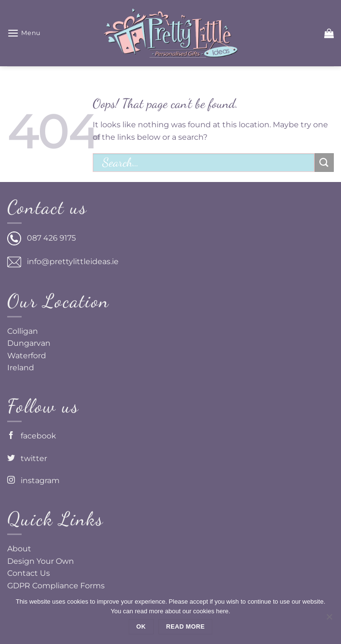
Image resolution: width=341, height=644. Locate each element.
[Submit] (324, 163)
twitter (27, 458)
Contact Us (29, 573)
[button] (24, 33)
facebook (32, 436)
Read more (185, 627)
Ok (141, 627)
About (19, 549)
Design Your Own (41, 561)
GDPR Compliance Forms (56, 586)
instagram (33, 480)
